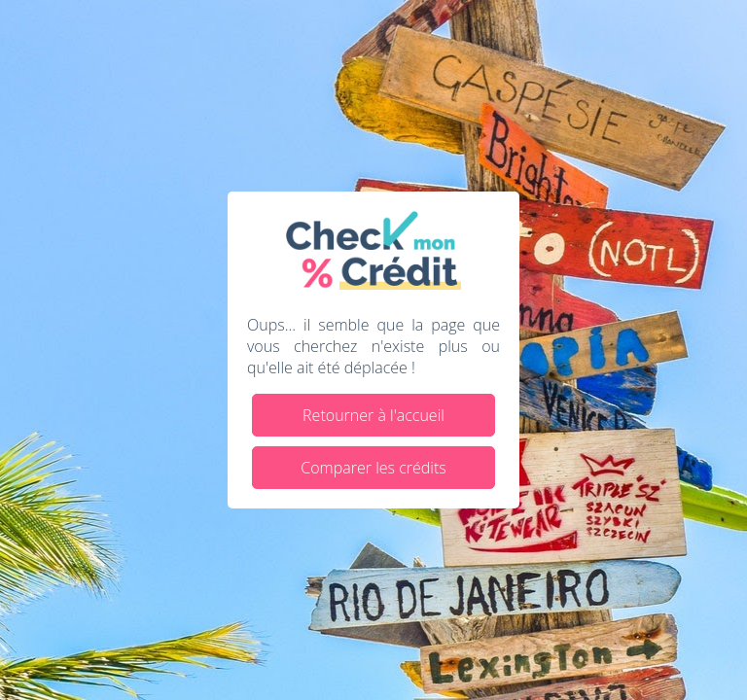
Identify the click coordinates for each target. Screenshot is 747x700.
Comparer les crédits (373, 468)
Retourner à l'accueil (373, 415)
